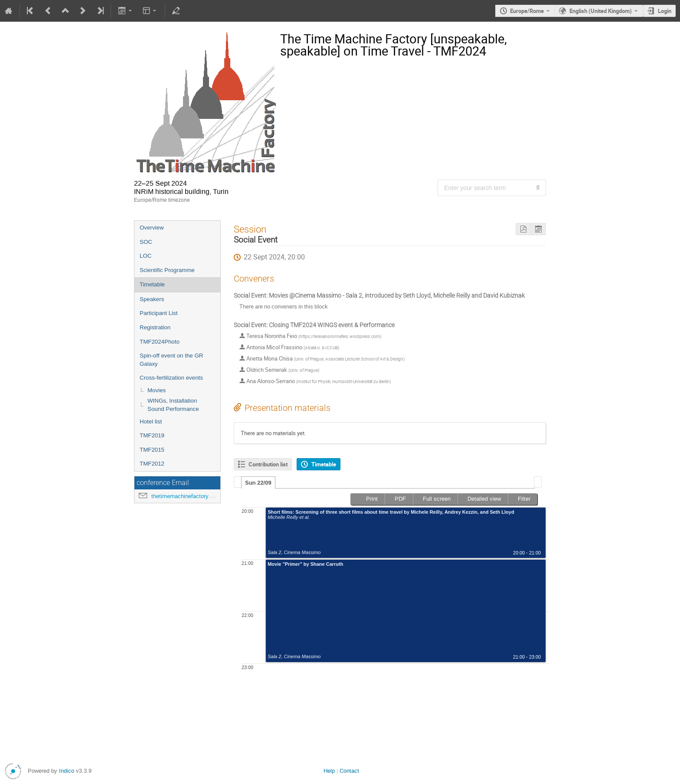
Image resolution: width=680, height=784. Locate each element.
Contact (349, 771)
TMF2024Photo (160, 342)
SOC (146, 242)
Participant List (159, 313)
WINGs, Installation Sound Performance (173, 405)
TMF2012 (152, 464)
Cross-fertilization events (171, 378)
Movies (157, 390)
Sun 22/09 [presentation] (258, 483)
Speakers (152, 299)
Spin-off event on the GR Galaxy (171, 360)
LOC (145, 256)
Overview (152, 228)
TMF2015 (152, 450)
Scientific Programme (167, 270)
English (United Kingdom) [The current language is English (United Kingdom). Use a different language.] (601, 11)
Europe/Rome (527, 11)
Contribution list (268, 464)
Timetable (152, 284)
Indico (67, 771)
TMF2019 (152, 435)
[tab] (258, 482)
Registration (155, 327)
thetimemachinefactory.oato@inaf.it (196, 496)
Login (665, 11)
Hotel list (151, 422)
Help (329, 771)
